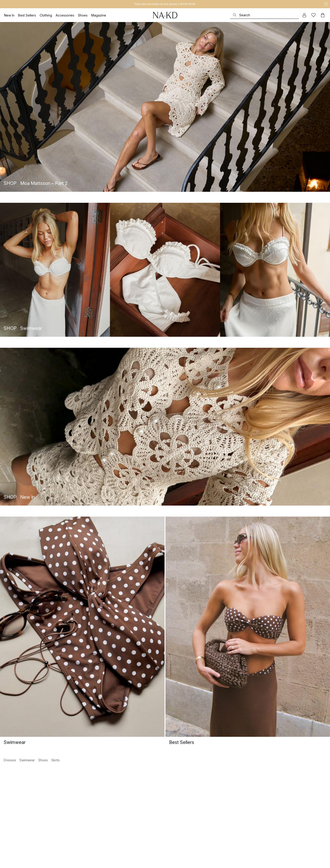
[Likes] (313, 15)
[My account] (304, 15)
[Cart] (323, 15)
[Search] (264, 15)
